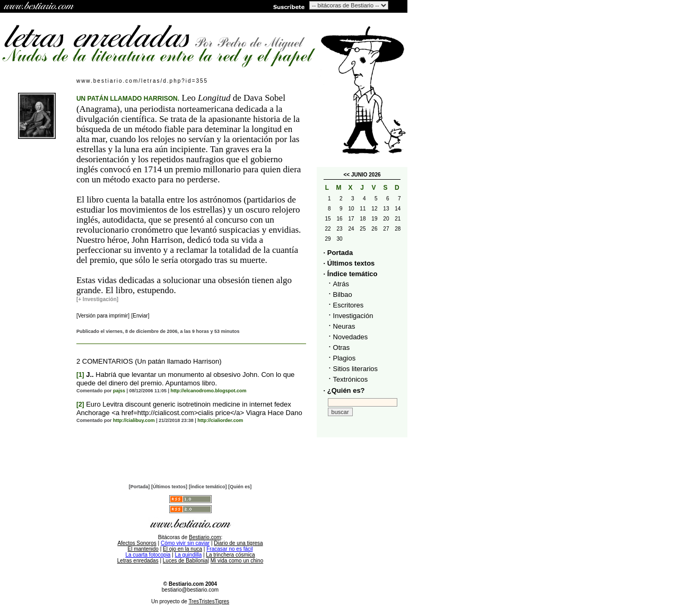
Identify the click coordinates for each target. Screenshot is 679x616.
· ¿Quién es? (344, 390)
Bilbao (343, 294)
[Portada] (140, 487)
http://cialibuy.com (134, 420)
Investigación (353, 316)
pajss (119, 391)
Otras (342, 347)
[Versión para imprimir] (103, 316)
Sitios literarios (356, 369)
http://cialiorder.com (220, 420)
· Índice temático (351, 274)
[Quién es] (240, 487)
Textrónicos (351, 379)
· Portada (338, 253)
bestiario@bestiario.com (190, 590)
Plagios (345, 358)
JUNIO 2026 (366, 175)
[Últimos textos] (169, 487)
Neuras (344, 326)
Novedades (351, 337)
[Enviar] (141, 316)
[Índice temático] (208, 487)
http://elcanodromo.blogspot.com (209, 391)
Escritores (349, 305)
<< (346, 175)
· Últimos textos (349, 263)
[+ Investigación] (97, 299)
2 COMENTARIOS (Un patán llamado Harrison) (149, 361)
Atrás (341, 284)
